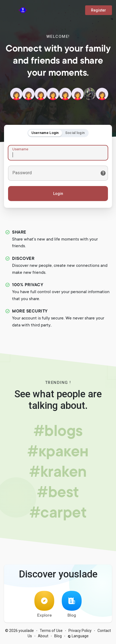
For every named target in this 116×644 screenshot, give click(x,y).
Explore (44, 604)
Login (58, 194)
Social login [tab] (75, 133)
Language (78, 636)
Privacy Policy (80, 631)
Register (99, 10)
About (43, 636)
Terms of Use (51, 631)
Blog (72, 604)
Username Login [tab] (45, 133)
